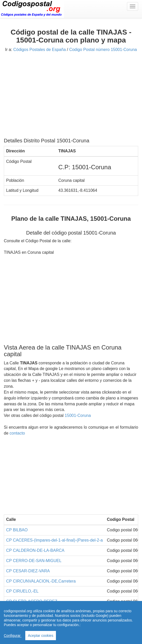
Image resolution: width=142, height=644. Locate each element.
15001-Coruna (78, 415)
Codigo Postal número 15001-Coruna (103, 50)
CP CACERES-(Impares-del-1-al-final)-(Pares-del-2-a (54, 540)
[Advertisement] (71, 97)
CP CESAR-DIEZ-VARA (28, 571)
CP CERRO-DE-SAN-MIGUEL (34, 561)
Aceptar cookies (41, 636)
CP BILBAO (17, 530)
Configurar (13, 636)
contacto (17, 433)
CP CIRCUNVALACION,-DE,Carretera (41, 581)
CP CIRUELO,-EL (22, 591)
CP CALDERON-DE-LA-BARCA (35, 550)
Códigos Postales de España (39, 50)
